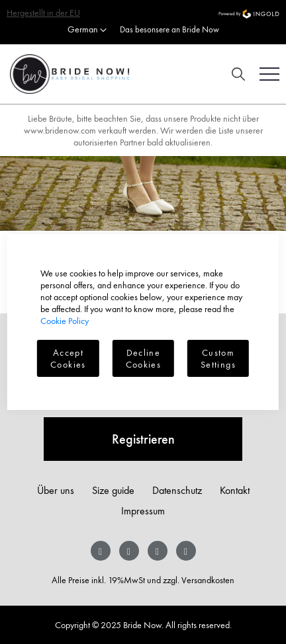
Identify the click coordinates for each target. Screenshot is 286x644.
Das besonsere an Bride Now (169, 29)
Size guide (113, 490)
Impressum (143, 511)
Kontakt (235, 490)
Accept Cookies (68, 358)
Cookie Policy (65, 321)
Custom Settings (218, 358)
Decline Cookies (143, 358)
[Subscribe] (143, 439)
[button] (87, 30)
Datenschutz (177, 490)
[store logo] (65, 74)
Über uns (56, 490)
